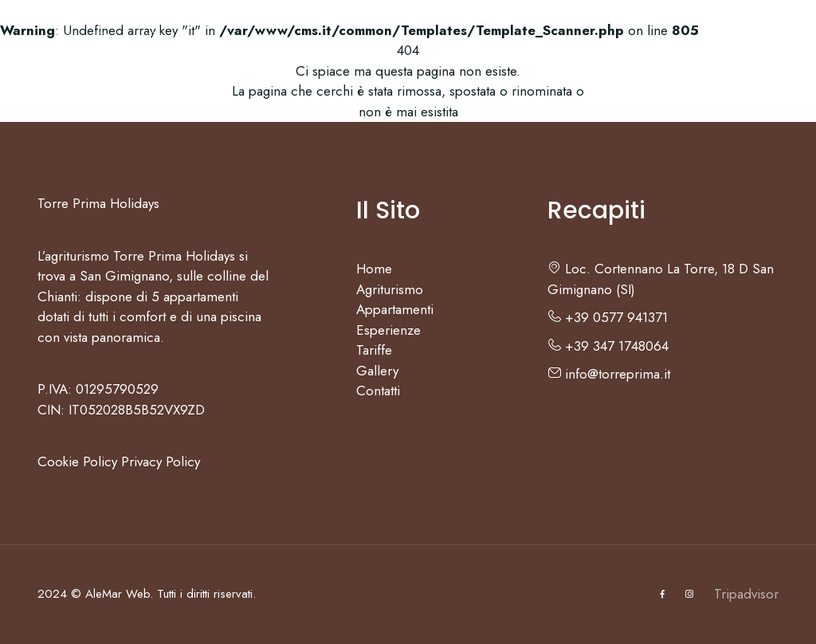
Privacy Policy (161, 461)
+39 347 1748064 (608, 346)
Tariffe (504, 44)
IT (723, 44)
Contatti (657, 44)
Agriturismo (180, 44)
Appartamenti (297, 44)
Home (98, 44)
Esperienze (416, 44)
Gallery (577, 44)
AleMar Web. (119, 594)
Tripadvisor (746, 594)
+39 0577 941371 (608, 317)
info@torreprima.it (609, 374)
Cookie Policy (77, 461)
